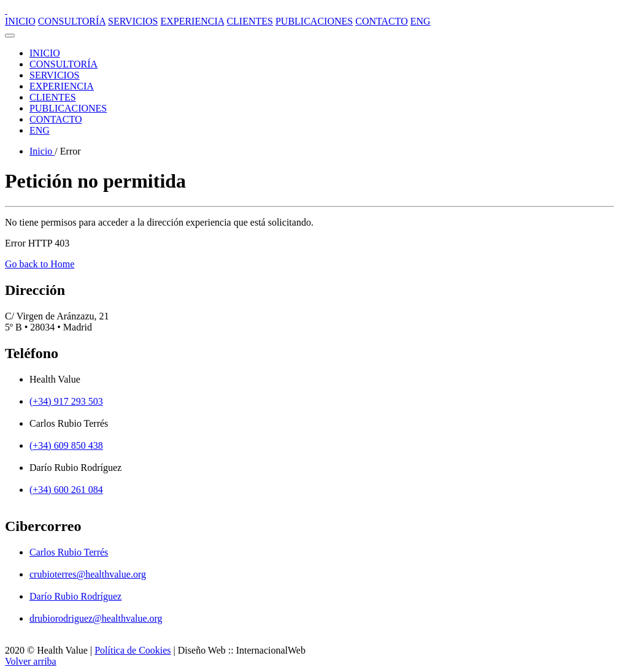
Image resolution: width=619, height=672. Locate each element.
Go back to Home (40, 264)
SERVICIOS (133, 21)
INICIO (20, 21)
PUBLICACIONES (314, 21)
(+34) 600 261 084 (66, 490)
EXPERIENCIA (192, 21)
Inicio (42, 151)
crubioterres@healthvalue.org (88, 574)
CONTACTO (382, 21)
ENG (421, 21)
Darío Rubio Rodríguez (75, 596)
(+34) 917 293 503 (66, 401)
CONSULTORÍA (72, 21)
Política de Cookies (133, 650)
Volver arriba (31, 661)
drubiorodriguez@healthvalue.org (96, 618)
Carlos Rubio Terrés (69, 552)
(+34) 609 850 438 (66, 445)
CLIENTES (250, 21)
